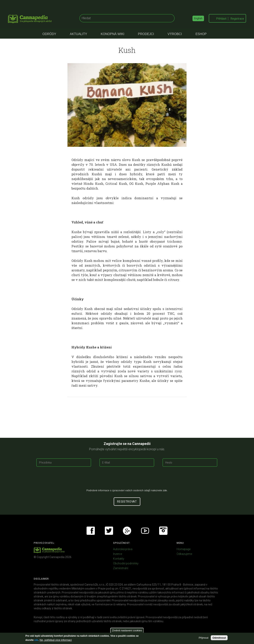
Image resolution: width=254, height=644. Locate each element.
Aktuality (78, 34)
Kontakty (119, 559)
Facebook (91, 531)
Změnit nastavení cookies (127, 630)
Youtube (145, 531)
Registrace (237, 19)
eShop (201, 34)
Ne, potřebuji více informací (56, 640)
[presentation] (127, 479)
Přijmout (203, 638)
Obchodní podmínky (126, 563)
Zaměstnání (121, 568)
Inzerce (118, 554)
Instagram (163, 531)
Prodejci (146, 34)
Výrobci (175, 34)
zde (36, 640)
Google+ (127, 531)
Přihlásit (221, 19)
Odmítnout (219, 638)
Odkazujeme (184, 554)
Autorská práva (123, 549)
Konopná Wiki (112, 34)
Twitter (109, 531)
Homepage (184, 549)
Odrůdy (49, 34)
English (198, 18)
